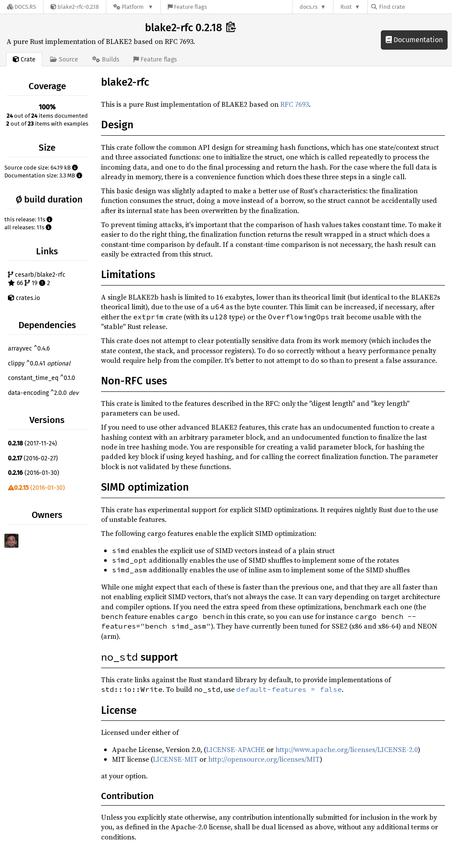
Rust (346, 7)
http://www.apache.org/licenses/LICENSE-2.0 (347, 749)
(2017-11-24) (33, 443)
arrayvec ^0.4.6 (29, 349)
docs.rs (309, 7)
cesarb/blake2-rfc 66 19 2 (37, 279)
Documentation (414, 40)
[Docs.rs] (22, 7)
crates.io (24, 298)
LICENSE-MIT (175, 759)
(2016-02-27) (33, 458)
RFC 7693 (295, 104)
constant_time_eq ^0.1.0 (42, 378)
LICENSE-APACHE (235, 749)
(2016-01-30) (34, 473)
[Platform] (133, 7)
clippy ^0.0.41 (39, 363)
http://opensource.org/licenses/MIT (264, 759)
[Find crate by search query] (415, 7)
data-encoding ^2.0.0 (43, 393)
